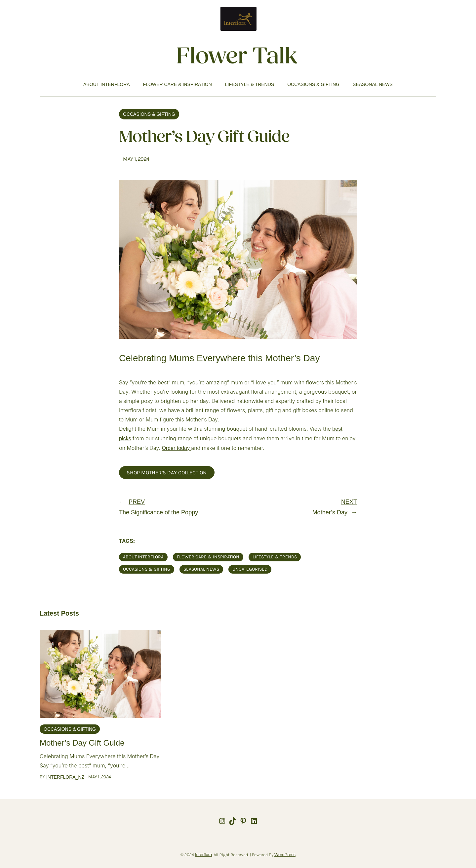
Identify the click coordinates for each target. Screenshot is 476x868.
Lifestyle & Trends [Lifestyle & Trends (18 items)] (275, 557)
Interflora (203, 855)
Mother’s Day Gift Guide (82, 743)
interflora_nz (65, 777)
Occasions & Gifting (149, 114)
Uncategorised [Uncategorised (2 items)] (250, 569)
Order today (176, 448)
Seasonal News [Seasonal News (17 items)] (201, 569)
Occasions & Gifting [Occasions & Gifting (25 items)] (147, 569)
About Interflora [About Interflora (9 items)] (143, 557)
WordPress (285, 855)
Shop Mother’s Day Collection (167, 473)
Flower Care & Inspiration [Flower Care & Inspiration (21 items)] (208, 557)
